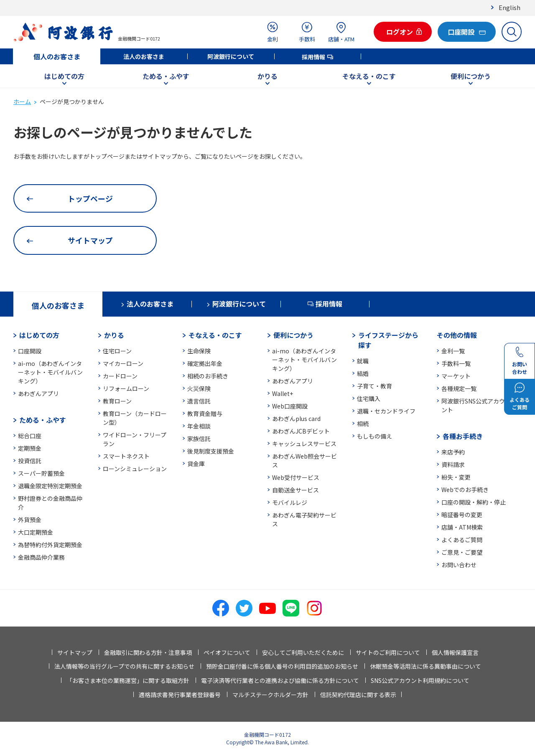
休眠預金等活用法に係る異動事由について (425, 666)
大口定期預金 (36, 532)
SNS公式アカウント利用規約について (420, 680)
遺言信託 (199, 401)
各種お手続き (463, 436)
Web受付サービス (296, 477)
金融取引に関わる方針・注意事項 (148, 652)
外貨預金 (30, 520)
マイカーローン (123, 363)
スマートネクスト (126, 456)
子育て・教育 (374, 386)
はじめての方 (64, 76)
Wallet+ (283, 393)
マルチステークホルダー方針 (270, 695)
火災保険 (199, 388)
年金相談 (199, 426)
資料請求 (453, 464)
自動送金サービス (296, 490)
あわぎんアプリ (38, 393)
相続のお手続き (208, 376)
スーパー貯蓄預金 (41, 473)
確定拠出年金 (205, 363)
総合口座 (30, 436)
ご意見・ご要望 (462, 552)
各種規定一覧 (459, 388)
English (510, 7)
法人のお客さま (144, 56)
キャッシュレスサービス (304, 444)
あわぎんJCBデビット (301, 431)
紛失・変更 (456, 477)
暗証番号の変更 (462, 515)
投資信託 (30, 461)
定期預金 (30, 448)
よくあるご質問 (462, 540)
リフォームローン (126, 388)
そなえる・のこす (369, 76)
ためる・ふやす (166, 76)
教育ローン (117, 401)
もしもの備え (374, 436)
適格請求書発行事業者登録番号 (180, 695)
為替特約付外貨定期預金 (50, 545)
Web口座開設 (290, 406)
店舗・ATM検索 (462, 527)
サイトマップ (75, 652)
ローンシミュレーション (135, 469)
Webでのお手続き (465, 490)
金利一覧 (453, 351)
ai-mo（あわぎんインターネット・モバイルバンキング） (50, 372)
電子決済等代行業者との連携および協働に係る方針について (280, 680)
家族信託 (199, 439)
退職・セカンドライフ (386, 411)
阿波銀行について (231, 56)
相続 (363, 424)
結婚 (363, 373)
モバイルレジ (290, 502)
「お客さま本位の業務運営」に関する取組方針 (128, 680)
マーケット (456, 376)
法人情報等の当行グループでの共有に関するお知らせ (124, 666)
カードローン (120, 376)
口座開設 (30, 351)
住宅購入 (369, 398)
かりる (267, 76)
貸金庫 (196, 464)
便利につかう (471, 76)
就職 (363, 361)
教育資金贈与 (205, 414)
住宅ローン (117, 351)
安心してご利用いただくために (303, 652)
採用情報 (313, 57)
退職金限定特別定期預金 (50, 486)
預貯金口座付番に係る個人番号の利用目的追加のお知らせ (282, 666)
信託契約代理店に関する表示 (358, 695)
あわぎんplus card (296, 419)
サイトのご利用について (388, 652)
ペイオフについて (227, 652)
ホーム (22, 101)
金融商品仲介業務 (41, 557)
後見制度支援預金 (211, 451)
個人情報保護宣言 (455, 652)
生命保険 (199, 351)
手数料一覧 (456, 363)
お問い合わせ (459, 565)
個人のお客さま (57, 56)
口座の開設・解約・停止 (474, 502)
